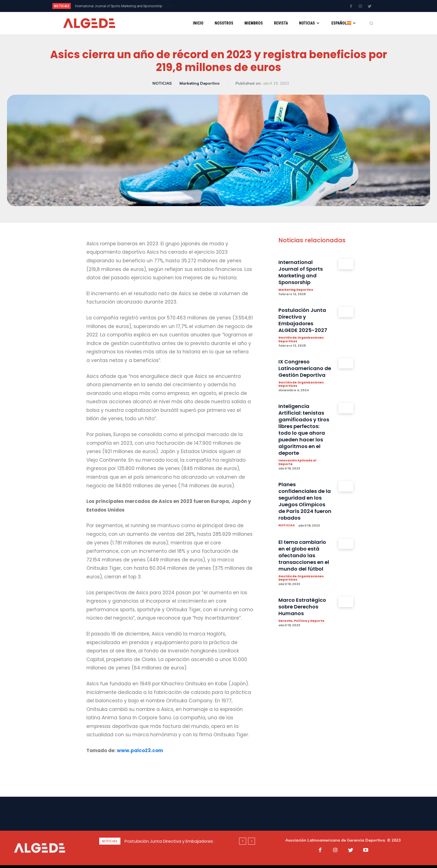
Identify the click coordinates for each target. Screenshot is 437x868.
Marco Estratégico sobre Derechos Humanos (304, 635)
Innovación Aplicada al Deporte (298, 477)
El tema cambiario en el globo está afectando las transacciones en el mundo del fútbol (305, 580)
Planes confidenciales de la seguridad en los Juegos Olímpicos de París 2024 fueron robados (304, 519)
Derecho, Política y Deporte (302, 649)
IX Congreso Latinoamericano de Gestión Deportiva (303, 372)
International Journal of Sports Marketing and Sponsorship (303, 272)
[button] (371, 23)
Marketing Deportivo (200, 84)
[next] (237, 6)
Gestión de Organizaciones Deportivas (302, 340)
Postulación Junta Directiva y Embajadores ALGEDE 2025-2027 (122, 6)
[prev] (228, 6)
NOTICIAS (162, 84)
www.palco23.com (140, 750)
